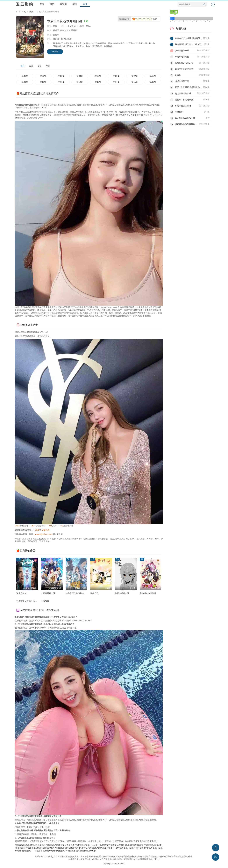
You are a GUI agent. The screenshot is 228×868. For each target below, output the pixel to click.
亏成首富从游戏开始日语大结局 (40, 848)
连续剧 (63, 4)
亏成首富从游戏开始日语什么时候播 (92, 845)
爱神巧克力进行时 (148, 593)
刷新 (37, 530)
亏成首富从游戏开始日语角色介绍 (50, 851)
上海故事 (45, 601)
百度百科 (66, 628)
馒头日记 (94, 593)
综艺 (75, 4)
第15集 (135, 82)
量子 (23, 66)
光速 (48, 66)
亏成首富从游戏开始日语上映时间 (81, 851)
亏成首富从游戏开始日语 (28, 601)
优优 (31, 66)
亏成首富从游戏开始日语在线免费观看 (126, 845)
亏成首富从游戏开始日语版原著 (60, 845)
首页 (42, 4)
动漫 (85, 4)
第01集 (25, 76)
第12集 (80, 82)
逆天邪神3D (22, 593)
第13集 (98, 82)
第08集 (153, 76)
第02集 (43, 76)
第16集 (153, 82)
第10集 (43, 82)
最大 (40, 66)
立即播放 (55, 52)
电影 (52, 4)
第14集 (116, 82)
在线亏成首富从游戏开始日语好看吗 (131, 848)
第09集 (25, 82)
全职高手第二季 (48, 593)
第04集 (80, 76)
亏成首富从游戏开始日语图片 (101, 848)
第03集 (61, 76)
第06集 (116, 76)
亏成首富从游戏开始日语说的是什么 (71, 848)
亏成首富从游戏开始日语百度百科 (30, 845)
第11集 (61, 82)
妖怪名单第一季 (122, 593)
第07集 (135, 76)
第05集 (98, 76)
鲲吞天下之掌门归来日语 (77, 593)
